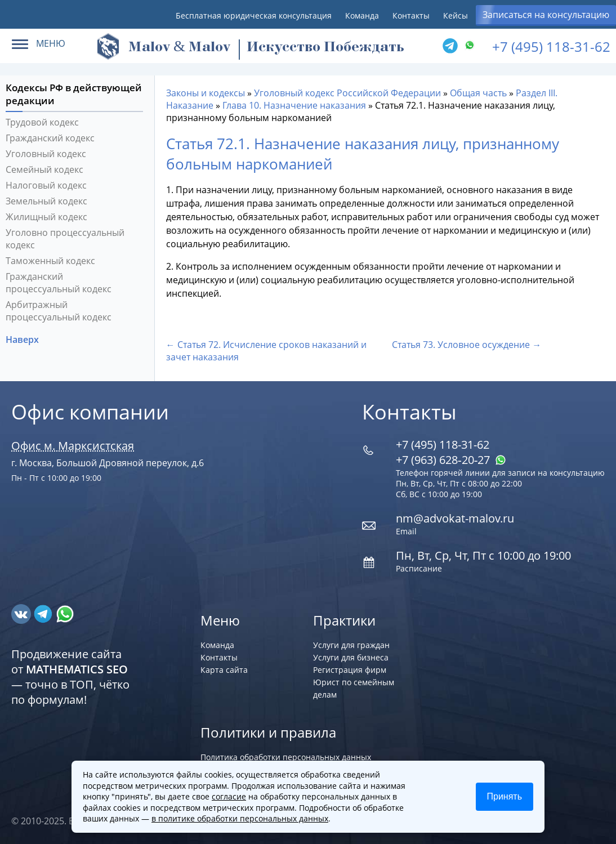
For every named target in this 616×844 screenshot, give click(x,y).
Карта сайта (224, 670)
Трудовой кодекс (42, 122)
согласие (229, 796)
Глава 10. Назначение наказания (294, 105)
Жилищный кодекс (46, 217)
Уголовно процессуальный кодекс (65, 239)
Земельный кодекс (46, 201)
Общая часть (478, 93)
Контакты (411, 15)
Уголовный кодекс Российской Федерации (347, 93)
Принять (505, 796)
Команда (362, 15)
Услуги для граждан (351, 645)
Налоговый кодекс (46, 185)
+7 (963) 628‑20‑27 (451, 460)
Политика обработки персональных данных (286, 757)
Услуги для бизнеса (351, 657)
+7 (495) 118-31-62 (551, 46)
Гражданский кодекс (50, 138)
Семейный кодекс (44, 169)
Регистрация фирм (350, 670)
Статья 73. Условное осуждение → (467, 345)
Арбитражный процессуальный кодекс (59, 311)
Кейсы (456, 15)
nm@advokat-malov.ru (455, 518)
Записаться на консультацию (546, 15)
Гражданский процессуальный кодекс (59, 283)
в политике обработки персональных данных (240, 818)
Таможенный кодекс (50, 261)
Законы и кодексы (206, 93)
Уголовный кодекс (46, 154)
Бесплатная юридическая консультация (254, 15)
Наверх (23, 340)
